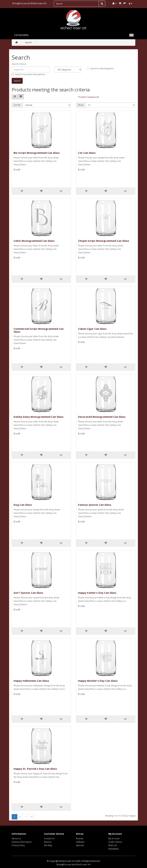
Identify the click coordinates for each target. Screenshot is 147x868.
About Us (16, 838)
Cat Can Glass (87, 153)
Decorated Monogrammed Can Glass (102, 417)
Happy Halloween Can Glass (31, 681)
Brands (80, 838)
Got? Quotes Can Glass (28, 593)
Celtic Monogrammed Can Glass (34, 241)
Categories (21, 35)
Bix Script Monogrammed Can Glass (37, 153)
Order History (115, 842)
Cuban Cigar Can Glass (92, 329)
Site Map (48, 845)
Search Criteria (19, 64)
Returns (48, 842)
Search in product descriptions (28, 74)
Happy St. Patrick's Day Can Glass (35, 769)
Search (28, 42)
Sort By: (17, 105)
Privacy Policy (18, 845)
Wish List (113, 845)
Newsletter (114, 849)
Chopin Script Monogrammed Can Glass (104, 241)
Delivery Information (22, 842)
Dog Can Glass (23, 505)
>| (32, 817)
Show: (81, 105)
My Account (114, 838)
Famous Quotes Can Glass (95, 505)
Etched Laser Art (38, 3)
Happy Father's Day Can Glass (97, 593)
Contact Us (49, 838)
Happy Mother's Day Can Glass (98, 681)
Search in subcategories (100, 68)
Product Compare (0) (89, 97)
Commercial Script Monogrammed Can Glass (39, 330)
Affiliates (80, 842)
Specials (80, 845)
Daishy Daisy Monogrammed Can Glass (39, 417)
